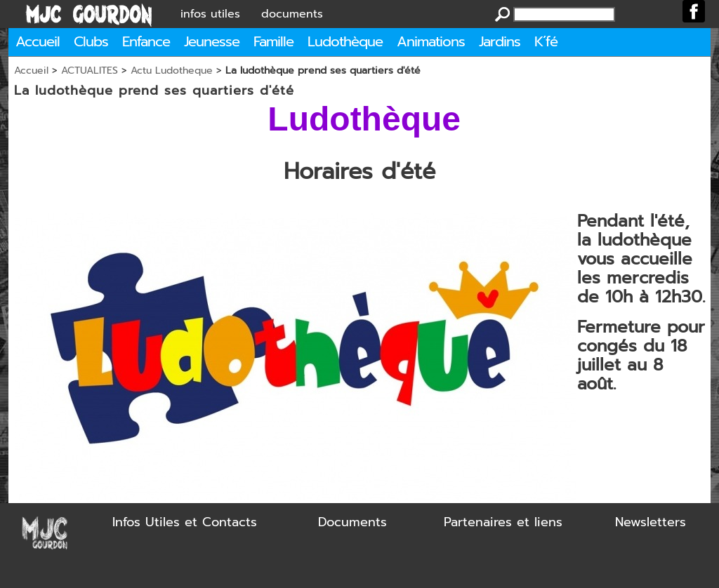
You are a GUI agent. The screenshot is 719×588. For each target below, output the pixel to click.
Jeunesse (212, 41)
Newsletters (651, 522)
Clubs (91, 41)
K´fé (546, 41)
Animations (431, 41)
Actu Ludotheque (172, 71)
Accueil (38, 41)
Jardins (500, 41)
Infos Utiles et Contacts (185, 522)
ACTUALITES (90, 71)
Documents (352, 522)
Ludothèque (345, 41)
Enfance (146, 41)
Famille (273, 41)
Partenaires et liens (503, 522)
